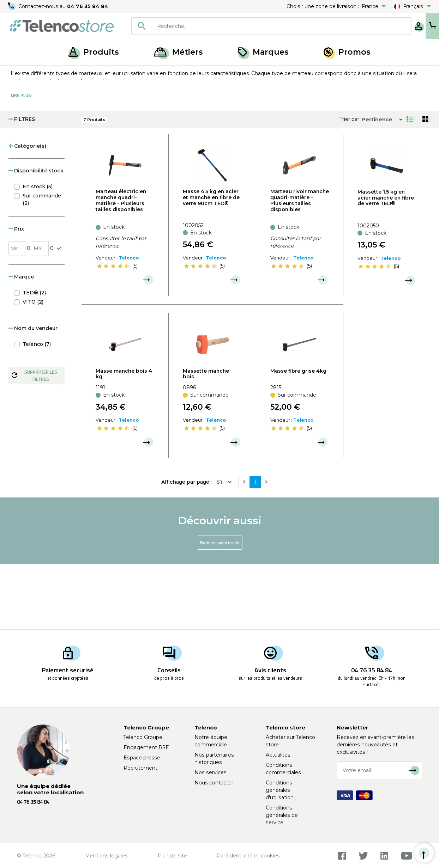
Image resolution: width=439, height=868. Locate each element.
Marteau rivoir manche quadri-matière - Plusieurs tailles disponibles (300, 266)
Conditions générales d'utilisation (280, 790)
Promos (347, 52)
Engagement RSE (146, 747)
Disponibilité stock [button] (36, 236)
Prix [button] (16, 294)
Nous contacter (214, 783)
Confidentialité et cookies (248, 856)
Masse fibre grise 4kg (298, 436)
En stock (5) (38, 252)
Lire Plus (21, 161)
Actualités (278, 755)
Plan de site (172, 856)
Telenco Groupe (143, 737)
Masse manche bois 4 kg (124, 439)
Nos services (211, 772)
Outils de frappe (81, 73)
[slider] (113, 331)
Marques (263, 52)
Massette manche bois (206, 439)
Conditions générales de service (282, 815)
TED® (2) (34, 358)
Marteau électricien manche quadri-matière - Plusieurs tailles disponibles (121, 266)
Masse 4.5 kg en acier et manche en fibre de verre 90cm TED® (211, 263)
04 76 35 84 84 (88, 6)
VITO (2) (33, 367)
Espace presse (142, 758)
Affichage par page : (187, 548)
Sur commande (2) (42, 265)
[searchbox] (259, 26)
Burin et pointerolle (220, 608)
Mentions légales (106, 856)
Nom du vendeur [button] (33, 394)
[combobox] (248, 26)
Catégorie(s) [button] (27, 212)
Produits (94, 52)
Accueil (19, 73)
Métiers (178, 52)
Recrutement (140, 768)
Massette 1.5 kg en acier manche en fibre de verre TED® (386, 263)
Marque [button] (21, 342)
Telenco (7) (37, 410)
